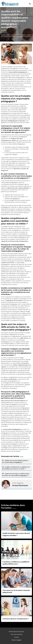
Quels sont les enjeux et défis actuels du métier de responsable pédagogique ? (16, 475)
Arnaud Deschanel (20, 485)
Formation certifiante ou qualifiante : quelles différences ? (16, 563)
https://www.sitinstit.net (17, 632)
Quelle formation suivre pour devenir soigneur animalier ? (16, 534)
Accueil (3, 31)
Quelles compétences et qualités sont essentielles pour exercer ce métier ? (16, 468)
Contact (16, 637)
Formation (4, 33)
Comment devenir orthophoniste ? (16, 619)
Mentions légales (17, 640)
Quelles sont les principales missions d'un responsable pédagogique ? (15, 461)
